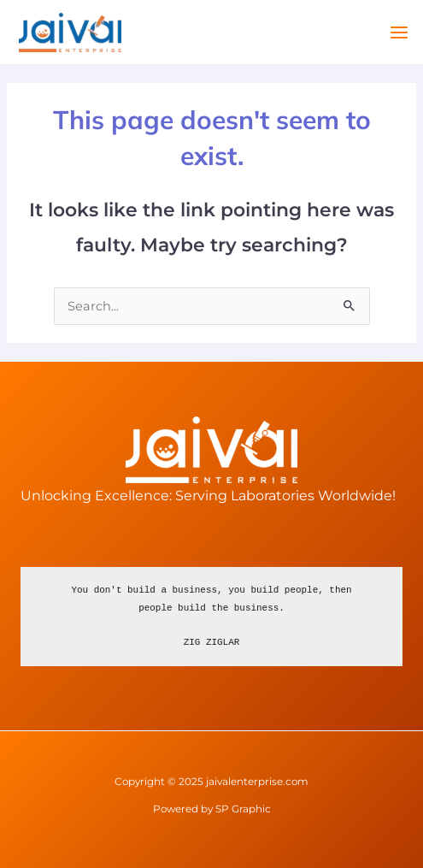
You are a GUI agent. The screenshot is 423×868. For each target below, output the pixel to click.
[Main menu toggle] (399, 32)
